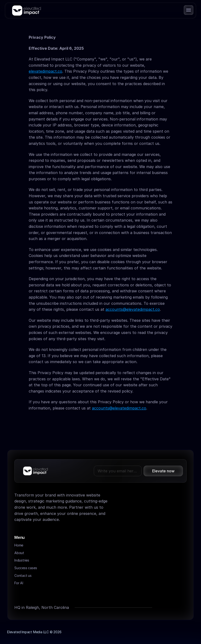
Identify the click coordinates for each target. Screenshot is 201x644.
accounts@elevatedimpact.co (133, 309)
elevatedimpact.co (45, 71)
